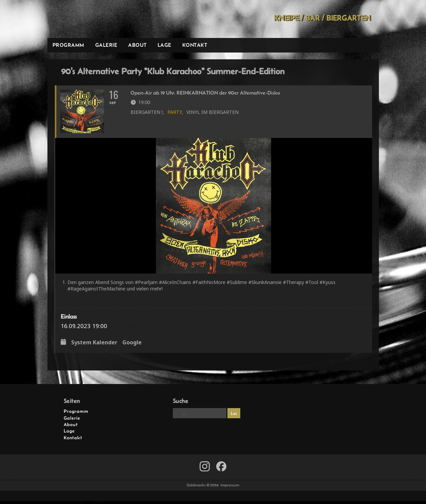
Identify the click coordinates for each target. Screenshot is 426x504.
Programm (68, 45)
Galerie (106, 45)
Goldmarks (96, 19)
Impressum (230, 488)
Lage (165, 45)
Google (132, 346)
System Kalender (94, 346)
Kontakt (195, 45)
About (137, 45)
